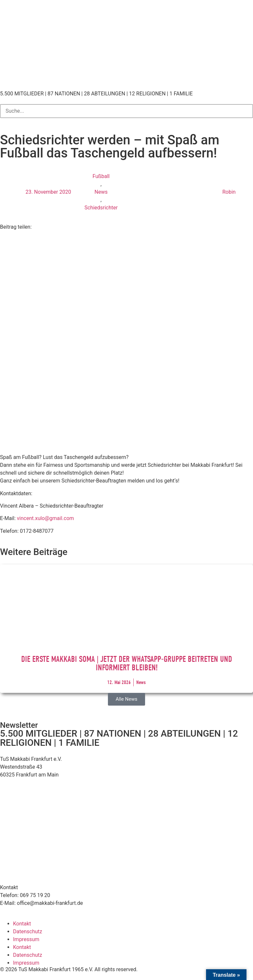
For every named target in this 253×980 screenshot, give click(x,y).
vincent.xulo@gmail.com (45, 518)
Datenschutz (28, 931)
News (101, 192)
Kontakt (22, 924)
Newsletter (19, 725)
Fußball (101, 176)
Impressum (26, 939)
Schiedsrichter (101, 208)
